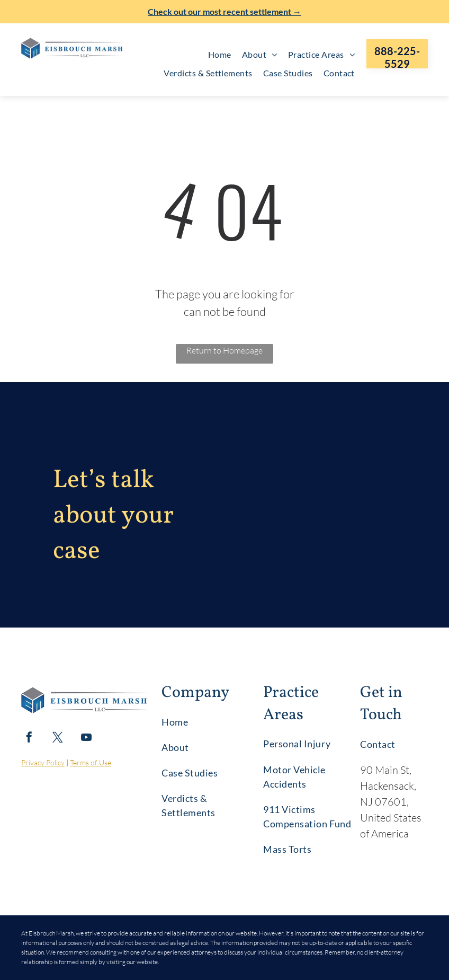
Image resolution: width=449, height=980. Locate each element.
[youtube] (86, 739)
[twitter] (58, 739)
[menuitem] (220, 55)
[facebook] (29, 739)
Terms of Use (91, 762)
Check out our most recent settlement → (224, 11)
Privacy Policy (43, 762)
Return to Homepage (224, 350)
